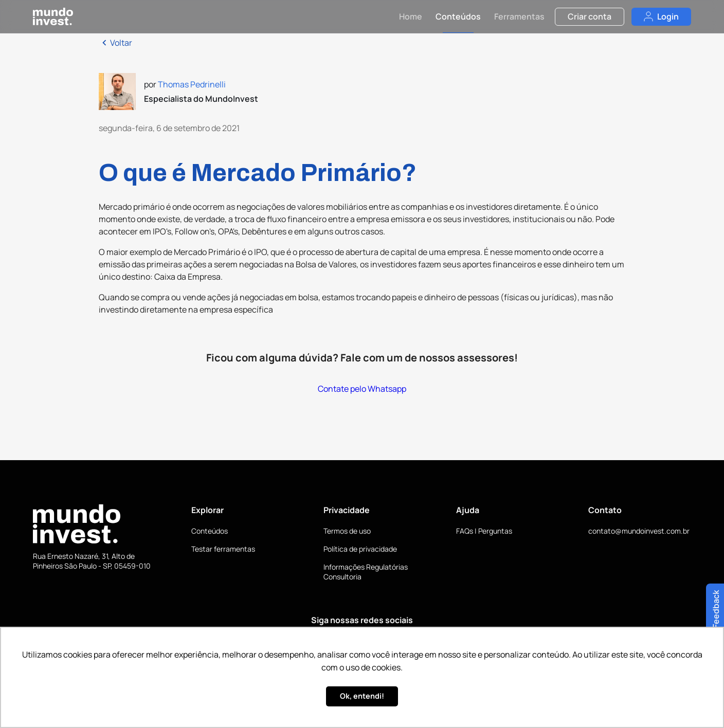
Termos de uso (347, 531)
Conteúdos (458, 16)
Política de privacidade (360, 549)
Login (661, 16)
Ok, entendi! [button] (362, 696)
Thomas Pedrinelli (192, 84)
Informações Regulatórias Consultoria (366, 572)
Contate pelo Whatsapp (362, 389)
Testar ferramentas (223, 549)
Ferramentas (519, 16)
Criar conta (590, 16)
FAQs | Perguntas (484, 531)
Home (411, 16)
